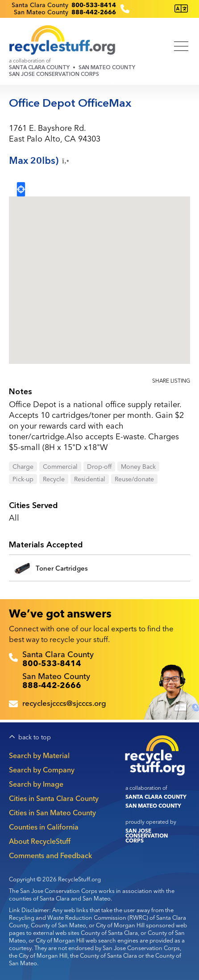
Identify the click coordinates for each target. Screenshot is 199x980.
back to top (35, 737)
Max (40, 161)
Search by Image (36, 784)
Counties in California (44, 827)
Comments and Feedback (50, 855)
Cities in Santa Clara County (54, 798)
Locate (21, 189)
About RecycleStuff (40, 841)
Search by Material (39, 755)
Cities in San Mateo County (52, 813)
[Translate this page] (181, 9)
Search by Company (42, 770)
